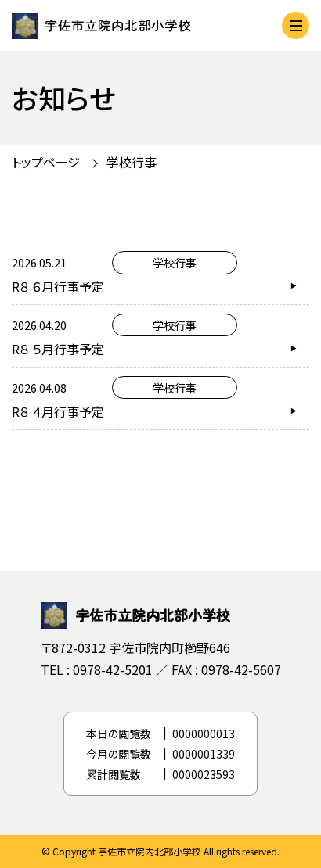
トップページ (46, 162)
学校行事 (132, 162)
